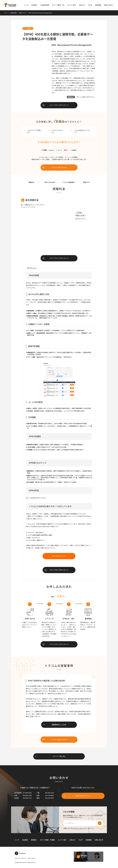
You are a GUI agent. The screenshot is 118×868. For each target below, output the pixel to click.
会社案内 (34, 5)
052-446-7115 (27, 798)
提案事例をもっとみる (55, 725)
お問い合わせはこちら (59, 556)
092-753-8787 (50, 798)
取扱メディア (23, 13)
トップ (26, 5)
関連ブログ (89, 182)
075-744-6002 (50, 795)
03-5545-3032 (27, 793)
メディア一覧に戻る (50, 756)
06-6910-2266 (27, 795)
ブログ (90, 5)
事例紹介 (34, 840)
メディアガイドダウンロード (56, 105)
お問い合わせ (108, 5)
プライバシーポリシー (79, 828)
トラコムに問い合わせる (55, 168)
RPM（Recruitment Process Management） (41, 13)
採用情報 (98, 5)
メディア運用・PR (58, 5)
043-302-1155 (50, 793)
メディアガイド (32, 858)
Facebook (20, 853)
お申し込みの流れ (51, 182)
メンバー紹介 (72, 5)
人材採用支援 (45, 5)
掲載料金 (34, 182)
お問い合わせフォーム (77, 796)
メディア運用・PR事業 (47, 840)
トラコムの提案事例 (69, 182)
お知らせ (82, 5)
